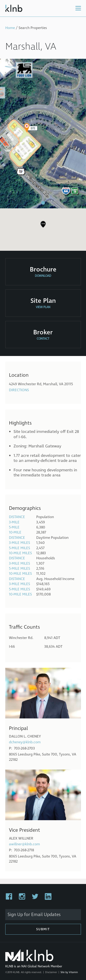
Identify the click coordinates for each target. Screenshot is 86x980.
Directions (19, 390)
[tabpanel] (43, 134)
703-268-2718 (24, 850)
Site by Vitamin (69, 972)
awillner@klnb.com (24, 844)
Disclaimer (51, 972)
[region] (43, 228)
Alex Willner (21, 838)
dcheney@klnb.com (25, 742)
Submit (43, 929)
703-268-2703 (24, 748)
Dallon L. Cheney (25, 736)
